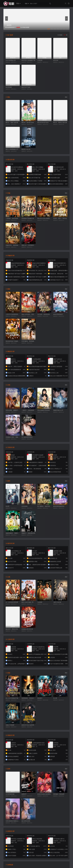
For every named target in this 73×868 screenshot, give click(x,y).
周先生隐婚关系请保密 (44, 410)
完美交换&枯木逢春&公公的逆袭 (13, 821)
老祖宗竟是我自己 (58, 314)
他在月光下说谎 (26, 87)
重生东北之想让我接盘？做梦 (44, 218)
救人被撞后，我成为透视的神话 (44, 506)
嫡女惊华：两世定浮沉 (12, 629)
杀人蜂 (55, 698)
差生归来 (56, 60)
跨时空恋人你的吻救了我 (28, 60)
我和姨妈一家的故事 (59, 794)
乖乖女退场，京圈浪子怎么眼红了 (13, 410)
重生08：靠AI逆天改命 (28, 122)
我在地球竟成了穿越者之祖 (13, 341)
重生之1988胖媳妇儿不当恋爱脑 (13, 149)
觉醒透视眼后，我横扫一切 (13, 533)
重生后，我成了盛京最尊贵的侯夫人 (13, 122)
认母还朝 (40, 60)
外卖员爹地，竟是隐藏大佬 (29, 341)
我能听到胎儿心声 (58, 410)
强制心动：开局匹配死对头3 (29, 245)
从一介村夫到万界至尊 (12, 602)
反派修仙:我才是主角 (27, 629)
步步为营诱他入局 (11, 60)
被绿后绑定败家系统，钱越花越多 (60, 506)
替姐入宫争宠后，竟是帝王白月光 (29, 314)
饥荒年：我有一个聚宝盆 (60, 218)
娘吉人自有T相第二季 (27, 602)
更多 (66, 97)
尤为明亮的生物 (10, 794)
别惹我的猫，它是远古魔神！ (29, 698)
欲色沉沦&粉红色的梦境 (44, 794)
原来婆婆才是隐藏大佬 (28, 218)
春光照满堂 (9, 87)
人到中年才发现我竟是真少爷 (13, 314)
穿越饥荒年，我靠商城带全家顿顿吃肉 (13, 245)
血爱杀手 (24, 794)
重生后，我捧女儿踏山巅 (60, 122)
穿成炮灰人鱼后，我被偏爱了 (13, 437)
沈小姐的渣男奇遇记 (27, 437)
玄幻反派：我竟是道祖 (44, 314)
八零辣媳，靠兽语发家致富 (13, 218)
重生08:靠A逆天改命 (43, 122)
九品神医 (40, 602)
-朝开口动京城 (57, 602)
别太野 (7, 506)
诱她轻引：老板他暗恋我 (28, 533)
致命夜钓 (40, 698)
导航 (18, 4)
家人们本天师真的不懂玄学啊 (13, 698)
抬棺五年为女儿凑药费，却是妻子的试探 (29, 725)
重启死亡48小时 (26, 149)
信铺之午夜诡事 (10, 725)
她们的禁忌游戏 (26, 821)
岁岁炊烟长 (25, 506)
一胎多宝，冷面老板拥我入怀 (29, 410)
